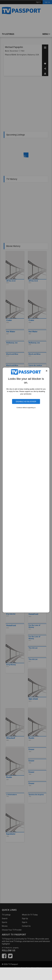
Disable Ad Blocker (26, 401)
